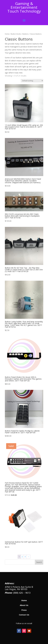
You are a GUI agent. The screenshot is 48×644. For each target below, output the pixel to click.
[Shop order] (32, 81)
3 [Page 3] (25, 557)
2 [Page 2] (22, 557)
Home (7, 34)
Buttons (26, 34)
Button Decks (16, 34)
